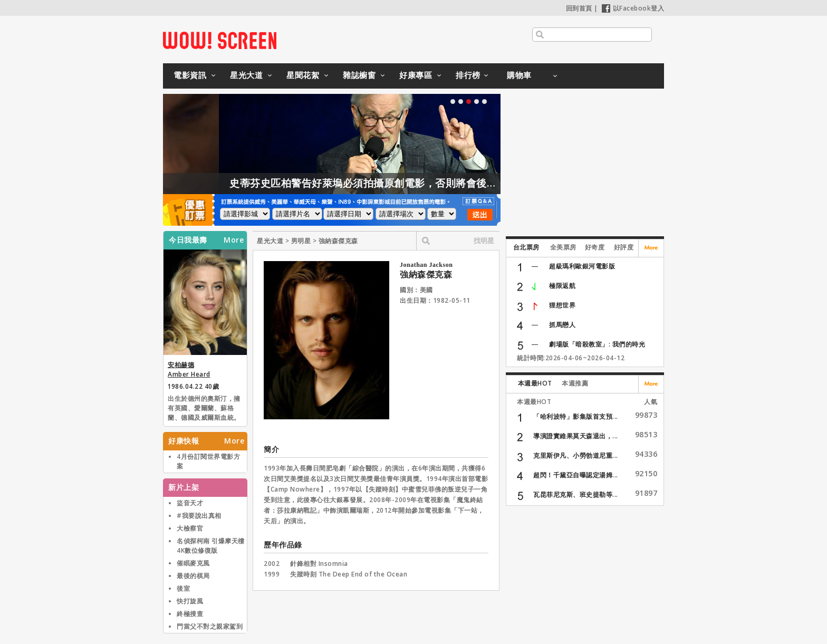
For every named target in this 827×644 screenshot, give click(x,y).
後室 (183, 588)
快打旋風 (190, 601)
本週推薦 (575, 383)
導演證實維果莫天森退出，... (576, 436)
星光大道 (246, 75)
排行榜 (468, 75)
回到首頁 (579, 8)
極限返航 (562, 286)
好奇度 (595, 247)
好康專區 (416, 75)
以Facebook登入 (633, 8)
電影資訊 (190, 75)
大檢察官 (190, 528)
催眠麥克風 (193, 563)
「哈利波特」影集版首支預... (576, 416)
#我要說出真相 (199, 516)
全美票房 (563, 247)
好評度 (624, 247)
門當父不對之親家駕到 (210, 626)
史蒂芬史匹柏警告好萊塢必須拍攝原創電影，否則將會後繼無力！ (400, 183)
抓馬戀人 (562, 325)
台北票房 (526, 247)
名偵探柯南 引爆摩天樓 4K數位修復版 (211, 546)
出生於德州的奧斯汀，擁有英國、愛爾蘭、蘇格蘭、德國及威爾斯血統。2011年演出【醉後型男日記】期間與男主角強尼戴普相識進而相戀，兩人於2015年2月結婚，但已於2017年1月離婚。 (204, 409)
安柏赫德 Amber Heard (189, 369)
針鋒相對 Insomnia (319, 564)
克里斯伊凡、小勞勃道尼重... (576, 455)
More (234, 240)
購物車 (519, 75)
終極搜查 (190, 614)
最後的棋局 (193, 576)
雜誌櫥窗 (359, 75)
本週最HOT (535, 383)
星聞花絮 (303, 75)
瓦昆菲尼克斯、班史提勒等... (576, 494)
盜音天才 (190, 503)
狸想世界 (562, 305)
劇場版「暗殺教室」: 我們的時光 (597, 344)
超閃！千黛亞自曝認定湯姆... (576, 475)
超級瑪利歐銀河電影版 (582, 266)
